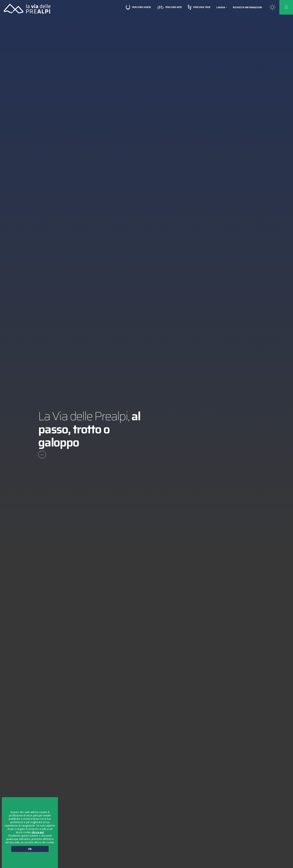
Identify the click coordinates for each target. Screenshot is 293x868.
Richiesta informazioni (247, 8)
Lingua (221, 8)
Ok (30, 849)
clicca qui (38, 832)
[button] (288, 855)
